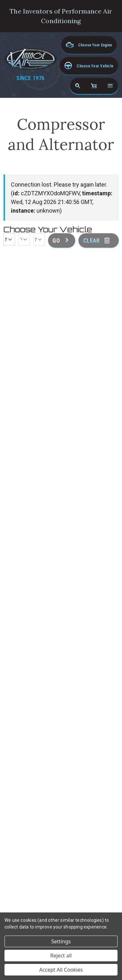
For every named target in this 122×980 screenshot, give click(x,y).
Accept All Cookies (61, 970)
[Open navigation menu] (110, 86)
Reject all (61, 956)
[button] (89, 66)
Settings (61, 941)
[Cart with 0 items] (94, 86)
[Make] (9, 239)
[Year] (24, 239)
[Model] (39, 239)
